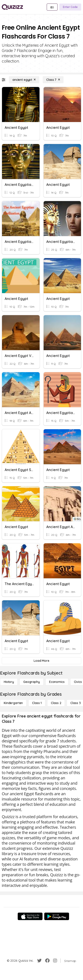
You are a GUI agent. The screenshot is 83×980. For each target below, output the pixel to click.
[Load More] (41, 661)
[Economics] (57, 682)
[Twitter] (39, 961)
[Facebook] (47, 961)
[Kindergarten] (13, 703)
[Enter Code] (70, 7)
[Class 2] (56, 703)
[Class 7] (53, 80)
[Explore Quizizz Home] (12, 7)
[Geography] (32, 682)
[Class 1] (37, 703)
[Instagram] (55, 961)
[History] (9, 682)
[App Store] (30, 916)
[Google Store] (57, 916)
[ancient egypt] (24, 80)
